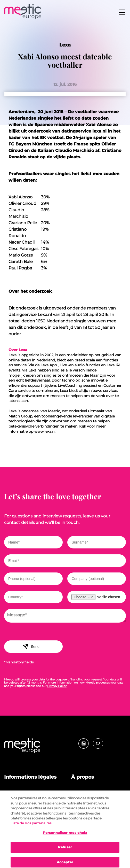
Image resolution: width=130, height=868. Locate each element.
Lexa (65, 45)
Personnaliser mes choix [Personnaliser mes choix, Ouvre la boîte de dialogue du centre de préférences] (65, 835)
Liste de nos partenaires (31, 826)
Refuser (65, 850)
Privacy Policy (57, 686)
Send (31, 646)
